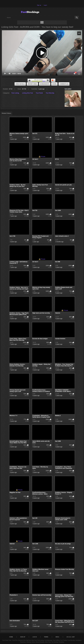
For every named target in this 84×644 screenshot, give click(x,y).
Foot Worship (50, 93)
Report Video (32, 84)
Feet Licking (15, 93)
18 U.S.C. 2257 (71, 637)
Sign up (39, 5)
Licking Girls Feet (28, 93)
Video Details (20, 84)
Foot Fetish (39, 93)
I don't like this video (48, 80)
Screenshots (45, 84)
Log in (45, 5)
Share (54, 84)
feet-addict (68, 89)
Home (11, 637)
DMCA (57, 637)
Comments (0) (64, 84)
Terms (46, 637)
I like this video (29, 80)
